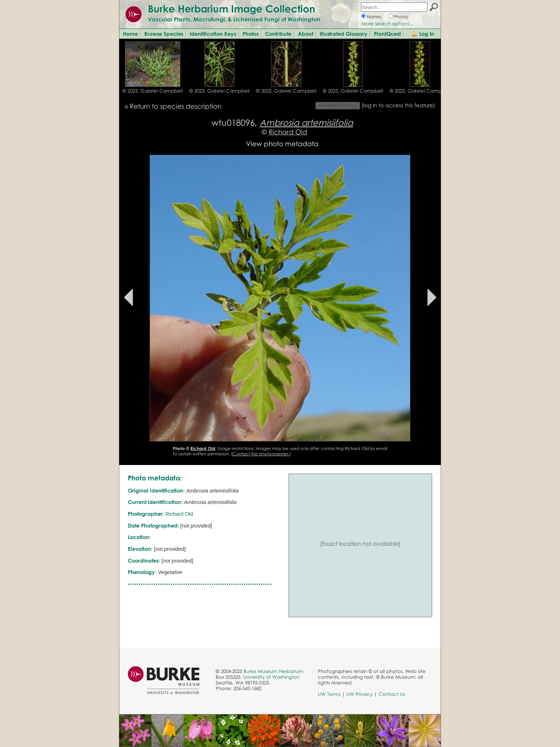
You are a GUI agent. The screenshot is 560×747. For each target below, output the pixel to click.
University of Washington (271, 677)
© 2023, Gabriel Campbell (153, 91)
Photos (401, 17)
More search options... (387, 24)
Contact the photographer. (261, 454)
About (306, 34)
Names (374, 17)
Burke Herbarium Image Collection (232, 9)
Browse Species (164, 34)
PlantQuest (387, 34)
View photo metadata (282, 144)
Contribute (278, 34)
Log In (427, 34)
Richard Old (288, 132)
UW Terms (329, 694)
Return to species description (176, 106)
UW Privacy (359, 694)
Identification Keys (213, 34)
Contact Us (392, 694)
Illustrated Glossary (344, 34)
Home (130, 34)
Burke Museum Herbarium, (274, 671)
